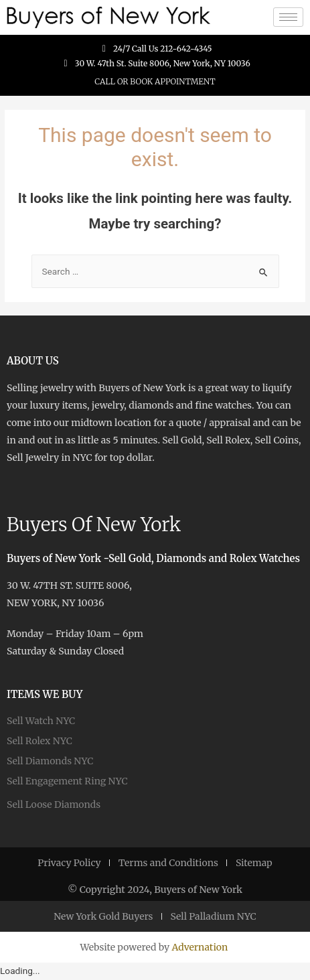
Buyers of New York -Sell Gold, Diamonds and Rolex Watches (153, 558)
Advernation (200, 947)
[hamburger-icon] (288, 17)
